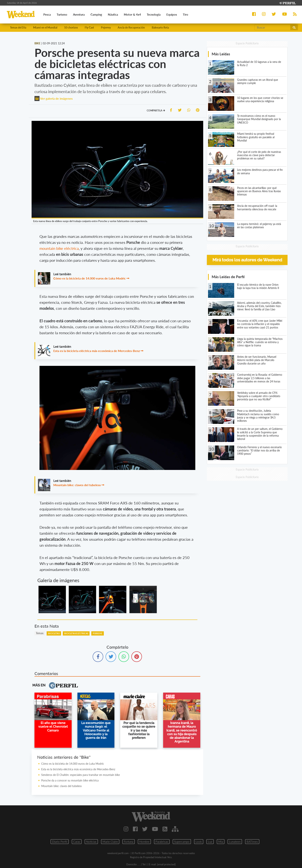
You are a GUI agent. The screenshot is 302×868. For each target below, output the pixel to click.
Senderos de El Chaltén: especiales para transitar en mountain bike (81, 775)
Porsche (98, 633)
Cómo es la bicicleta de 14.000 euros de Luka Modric (90, 278)
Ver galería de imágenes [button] (54, 98)
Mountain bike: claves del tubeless (77, 485)
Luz (210, 842)
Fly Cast (89, 27)
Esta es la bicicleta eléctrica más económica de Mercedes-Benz (97, 351)
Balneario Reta (160, 27)
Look (199, 842)
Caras (77, 842)
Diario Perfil (60, 842)
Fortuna (129, 842)
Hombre (144, 842)
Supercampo (182, 842)
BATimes (252, 842)
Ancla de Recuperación (131, 27)
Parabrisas (162, 842)
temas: (40, 633)
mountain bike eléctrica (59, 248)
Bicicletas (54, 633)
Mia (221, 842)
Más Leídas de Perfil (228, 277)
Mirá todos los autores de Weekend (247, 260)
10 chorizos (71, 27)
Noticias (91, 842)
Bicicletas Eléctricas (76, 633)
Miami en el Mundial (45, 27)
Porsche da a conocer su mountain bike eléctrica (70, 780)
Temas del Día (18, 27)
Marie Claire (110, 842)
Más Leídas (221, 54)
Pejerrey (106, 27)
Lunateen (235, 842)
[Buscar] (272, 27)
